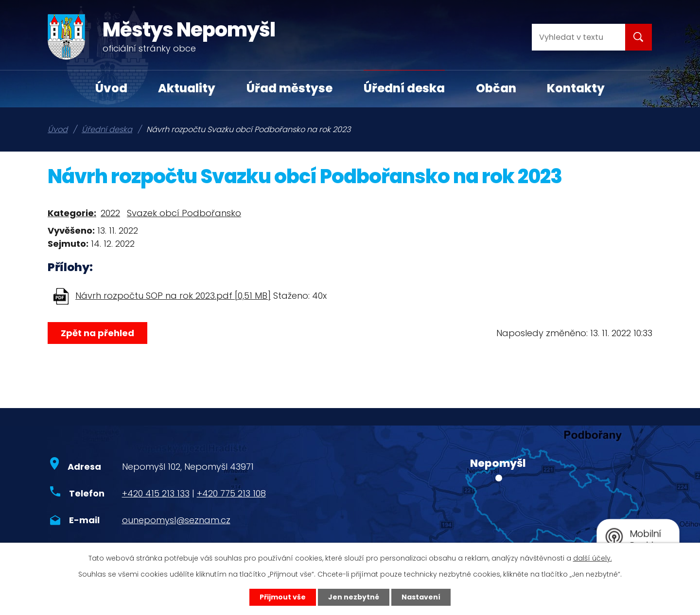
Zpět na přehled (97, 333)
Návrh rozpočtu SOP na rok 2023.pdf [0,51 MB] (173, 296)
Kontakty (576, 88)
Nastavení (421, 597)
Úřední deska (404, 88)
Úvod (111, 88)
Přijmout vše (283, 597)
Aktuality (187, 88)
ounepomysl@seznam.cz (176, 520)
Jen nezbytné (354, 597)
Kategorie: (72, 213)
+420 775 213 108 (231, 493)
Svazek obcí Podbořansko (184, 213)
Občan (496, 88)
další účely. (593, 558)
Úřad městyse (289, 88)
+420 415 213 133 (156, 493)
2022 (110, 213)
